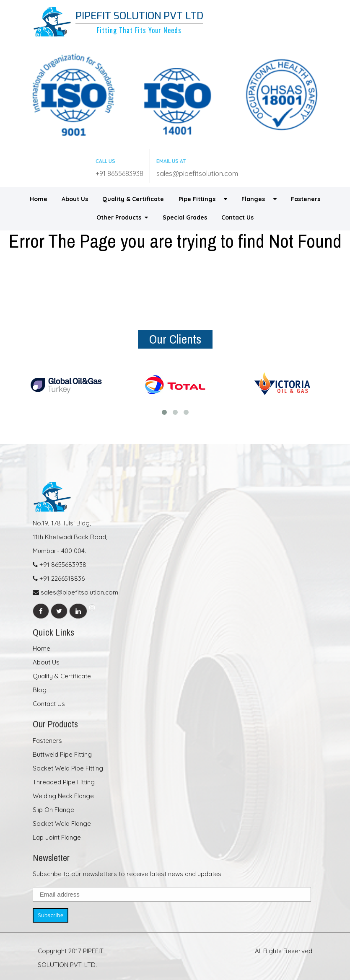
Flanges (259, 199)
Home (39, 199)
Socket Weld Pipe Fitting (68, 768)
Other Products (122, 217)
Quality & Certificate (133, 199)
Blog (40, 690)
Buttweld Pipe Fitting (62, 754)
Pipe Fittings (203, 199)
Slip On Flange (53, 810)
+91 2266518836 (59, 578)
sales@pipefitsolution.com (197, 173)
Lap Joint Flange (57, 837)
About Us (75, 199)
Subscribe (51, 915)
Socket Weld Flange (62, 824)
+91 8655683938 (119, 173)
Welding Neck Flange (63, 796)
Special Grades (185, 217)
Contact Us (237, 217)
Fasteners (306, 199)
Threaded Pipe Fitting (64, 782)
